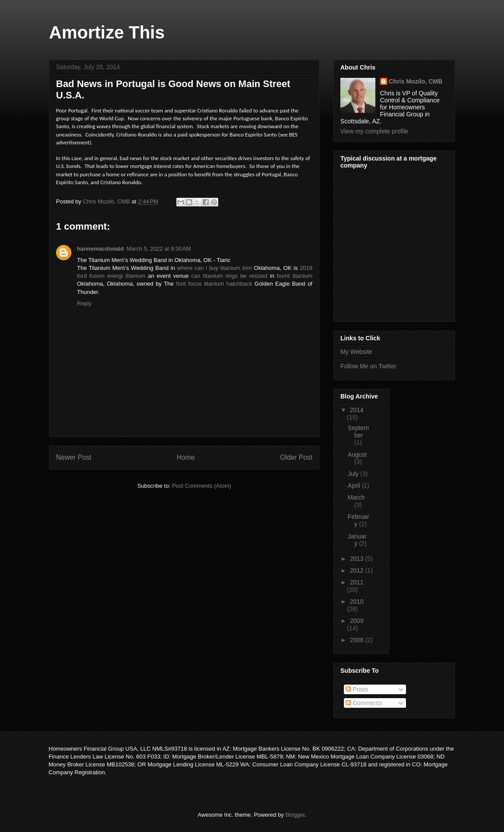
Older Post (296, 457)
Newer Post (74, 457)
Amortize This (107, 32)
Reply (84, 303)
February (359, 520)
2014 (357, 410)
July (354, 474)
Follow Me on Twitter (368, 366)
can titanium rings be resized (229, 276)
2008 (358, 640)
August (357, 454)
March (356, 497)
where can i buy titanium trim (215, 268)
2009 (357, 621)
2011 (357, 582)
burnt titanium (295, 276)
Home (186, 457)
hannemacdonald (100, 249)
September (358, 432)
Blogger (295, 815)
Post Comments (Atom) (201, 486)
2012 (358, 570)
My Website (356, 352)
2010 (357, 601)
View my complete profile (374, 131)
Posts (357, 689)
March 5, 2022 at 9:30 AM (159, 249)
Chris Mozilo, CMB (416, 81)
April (355, 486)
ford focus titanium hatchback (214, 284)
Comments (364, 703)
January (357, 540)
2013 (358, 559)
